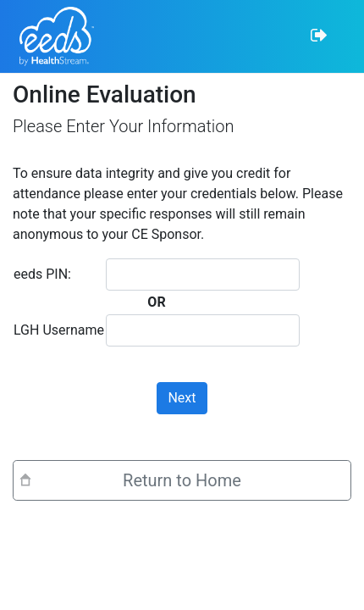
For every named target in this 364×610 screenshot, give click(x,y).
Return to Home (182, 480)
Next (182, 398)
